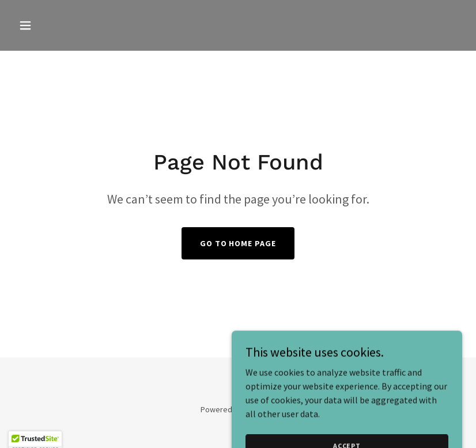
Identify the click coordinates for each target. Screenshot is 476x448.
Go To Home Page (238, 243)
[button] (65, 25)
